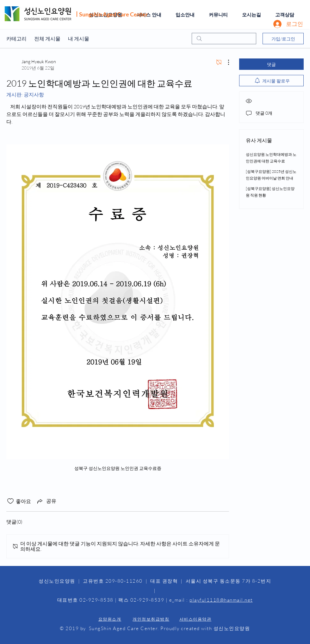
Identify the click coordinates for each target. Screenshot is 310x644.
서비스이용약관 (195, 619)
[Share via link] (46, 501)
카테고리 (16, 39)
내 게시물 (79, 39)
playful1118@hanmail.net (221, 600)
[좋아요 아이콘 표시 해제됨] (10, 501)
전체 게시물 (47, 39)
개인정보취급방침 (151, 619)
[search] (224, 39)
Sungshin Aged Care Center (113, 14)
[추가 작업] (225, 62)
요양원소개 (110, 619)
